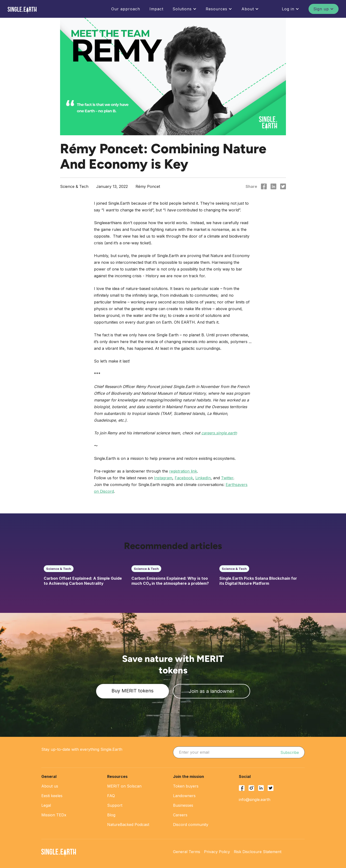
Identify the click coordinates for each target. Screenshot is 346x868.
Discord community (191, 825)
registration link (183, 471)
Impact (156, 9)
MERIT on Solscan (124, 786)
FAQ (111, 796)
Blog (111, 815)
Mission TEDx (54, 815)
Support (115, 805)
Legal (46, 805)
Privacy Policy (217, 852)
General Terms (187, 852)
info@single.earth (255, 800)
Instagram (163, 478)
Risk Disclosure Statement (258, 852)
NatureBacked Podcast (128, 825)
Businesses (183, 805)
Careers (180, 815)
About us (50, 786)
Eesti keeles (52, 796)
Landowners (184, 796)
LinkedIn (203, 478)
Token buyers (186, 786)
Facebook (184, 478)
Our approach (126, 9)
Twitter (227, 478)
